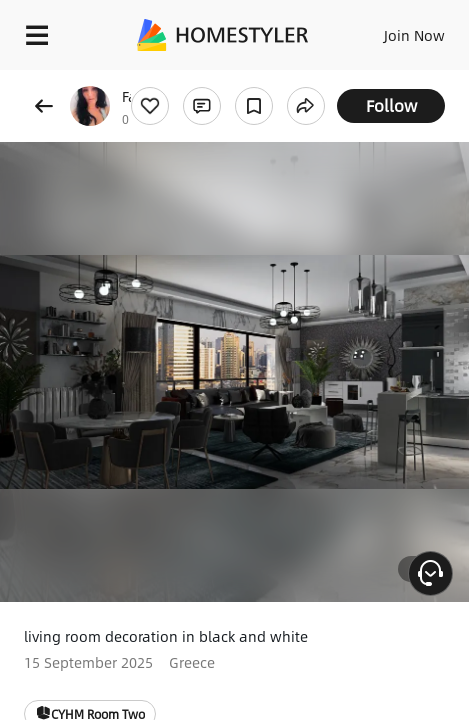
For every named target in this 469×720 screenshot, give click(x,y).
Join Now (414, 35)
